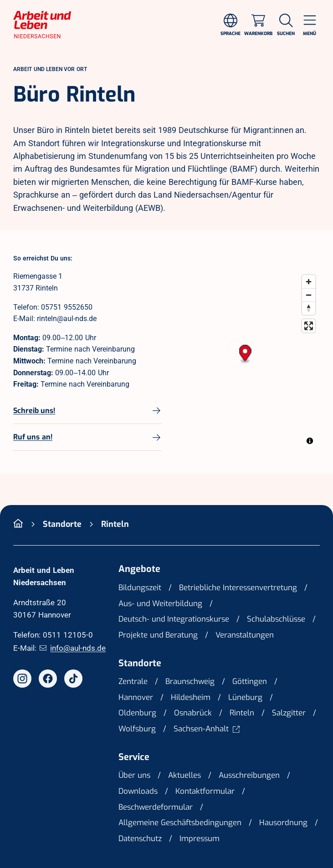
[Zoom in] (309, 282)
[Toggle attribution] (310, 441)
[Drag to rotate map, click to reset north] (309, 308)
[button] (245, 355)
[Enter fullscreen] (309, 326)
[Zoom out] (309, 295)
